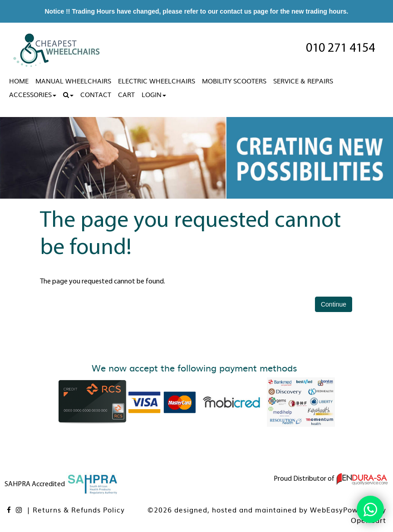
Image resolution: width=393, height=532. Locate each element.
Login (154, 94)
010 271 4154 (340, 49)
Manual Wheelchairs (73, 81)
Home (19, 81)
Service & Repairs (303, 81)
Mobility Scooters (234, 81)
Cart (126, 94)
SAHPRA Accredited (62, 484)
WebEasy (327, 510)
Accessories (33, 94)
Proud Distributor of (331, 479)
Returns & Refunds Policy (79, 510)
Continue (334, 304)
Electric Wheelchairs (157, 81)
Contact (96, 94)
